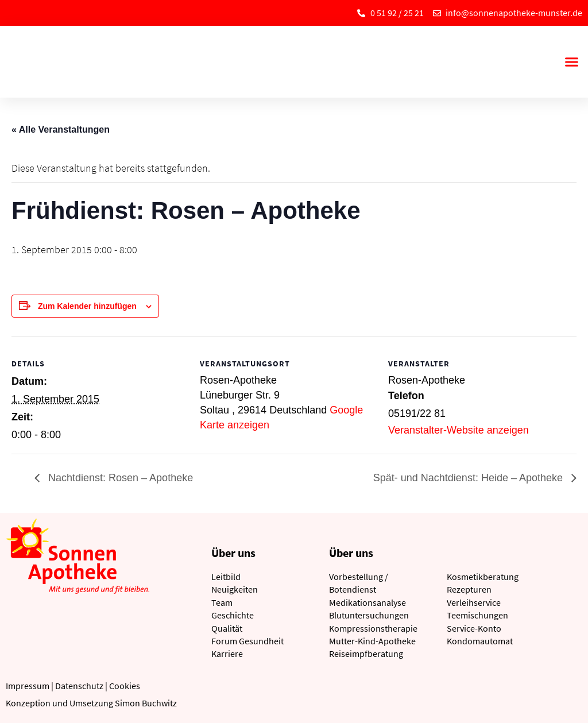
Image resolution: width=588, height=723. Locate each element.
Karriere (227, 654)
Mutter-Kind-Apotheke (372, 641)
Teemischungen (477, 615)
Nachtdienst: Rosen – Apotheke (119, 478)
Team (222, 602)
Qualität (227, 628)
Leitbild (226, 577)
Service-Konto (474, 628)
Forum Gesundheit (247, 641)
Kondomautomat (480, 641)
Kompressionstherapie (373, 628)
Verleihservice (474, 602)
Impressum (28, 686)
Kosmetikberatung (483, 577)
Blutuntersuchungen (369, 615)
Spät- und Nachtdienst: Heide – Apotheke (469, 478)
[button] (571, 62)
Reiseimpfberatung (366, 654)
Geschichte (233, 615)
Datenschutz (79, 686)
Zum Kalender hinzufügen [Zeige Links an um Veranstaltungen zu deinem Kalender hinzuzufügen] (87, 306)
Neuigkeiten (235, 589)
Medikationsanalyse (367, 602)
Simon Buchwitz (146, 703)
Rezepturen (469, 589)
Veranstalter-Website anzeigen (459, 430)
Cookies (125, 686)
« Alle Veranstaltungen (61, 129)
